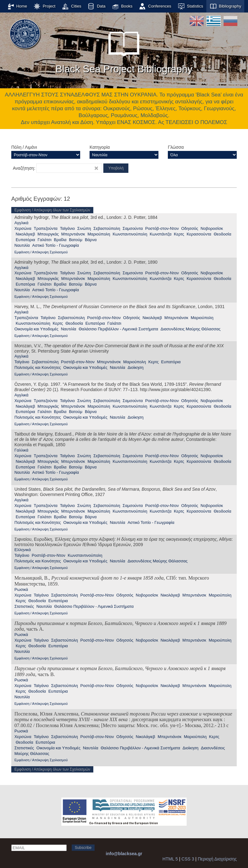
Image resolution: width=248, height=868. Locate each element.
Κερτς (179, 234)
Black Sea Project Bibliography (124, 50)
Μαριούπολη (99, 234)
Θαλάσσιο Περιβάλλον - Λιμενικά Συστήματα (118, 329)
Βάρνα (91, 240)
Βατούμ (76, 240)
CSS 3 (188, 859)
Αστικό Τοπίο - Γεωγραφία (56, 245)
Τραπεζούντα (46, 228)
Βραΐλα (60, 240)
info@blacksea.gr (124, 854)
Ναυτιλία (22, 245)
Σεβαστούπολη (107, 228)
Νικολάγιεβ (25, 234)
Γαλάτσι (44, 240)
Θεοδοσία (222, 234)
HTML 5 (170, 859)
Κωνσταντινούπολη (130, 234)
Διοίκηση (135, 367)
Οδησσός (190, 228)
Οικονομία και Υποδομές (36, 329)
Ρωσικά (21, 589)
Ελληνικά (23, 550)
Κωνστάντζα (160, 234)
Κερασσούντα (199, 234)
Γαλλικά (21, 450)
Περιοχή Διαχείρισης (217, 859)
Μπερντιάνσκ (73, 234)
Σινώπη (84, 228)
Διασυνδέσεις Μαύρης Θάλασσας (191, 329)
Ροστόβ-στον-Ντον (162, 228)
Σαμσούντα (133, 228)
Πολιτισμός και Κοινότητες (38, 367)
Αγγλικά (21, 223)
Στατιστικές (24, 606)
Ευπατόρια (25, 240)
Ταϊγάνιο (67, 228)
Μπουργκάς (48, 234)
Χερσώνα (23, 228)
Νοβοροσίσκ (212, 228)
